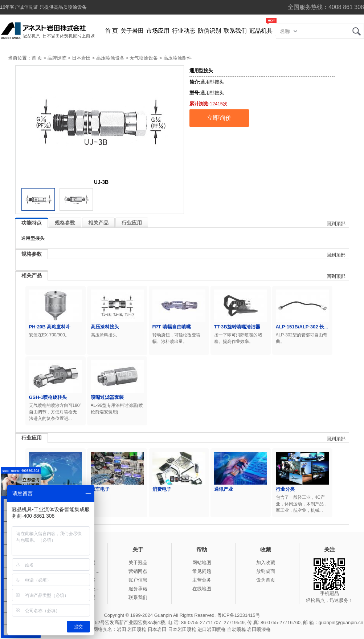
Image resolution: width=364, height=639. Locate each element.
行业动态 (184, 31)
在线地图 (202, 589)
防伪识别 (209, 31)
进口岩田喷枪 (212, 629)
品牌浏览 (57, 58)
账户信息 (138, 580)
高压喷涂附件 (177, 58)
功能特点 (32, 223)
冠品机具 (261, 31)
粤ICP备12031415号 (239, 615)
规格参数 (65, 223)
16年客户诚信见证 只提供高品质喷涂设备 (43, 7)
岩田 (356, 31)
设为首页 (266, 580)
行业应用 (132, 223)
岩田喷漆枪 (259, 629)
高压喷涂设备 (110, 58)
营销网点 (138, 571)
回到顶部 (336, 224)
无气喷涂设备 (144, 58)
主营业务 (202, 580)
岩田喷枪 (137, 629)
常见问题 (202, 571)
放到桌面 (266, 571)
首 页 (111, 31)
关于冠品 (138, 563)
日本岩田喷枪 (182, 629)
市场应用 (158, 31)
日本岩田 (81, 58)
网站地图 (202, 563)
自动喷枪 (237, 629)
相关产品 (98, 223)
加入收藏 (266, 563)
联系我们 (235, 31)
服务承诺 (138, 589)
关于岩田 (132, 31)
